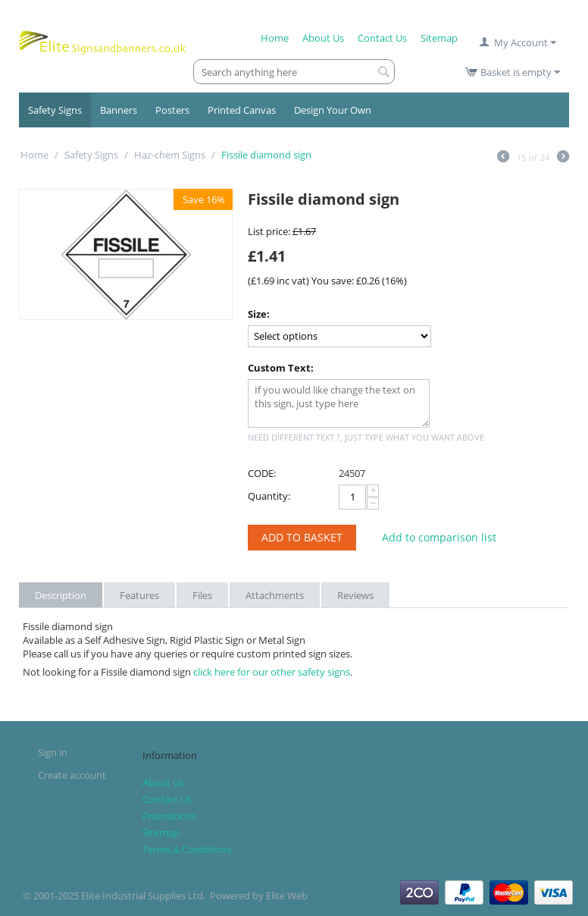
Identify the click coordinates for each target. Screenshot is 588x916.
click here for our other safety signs (272, 672)
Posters (172, 110)
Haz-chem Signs (170, 155)
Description (61, 595)
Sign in (53, 752)
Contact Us (382, 38)
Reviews (355, 595)
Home (275, 38)
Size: (259, 314)
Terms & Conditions (187, 849)
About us (163, 783)
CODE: (262, 473)
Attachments (275, 595)
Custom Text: (281, 368)
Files (202, 595)
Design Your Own (333, 110)
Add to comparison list (439, 537)
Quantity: (269, 496)
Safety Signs (55, 110)
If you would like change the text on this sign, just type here (339, 403)
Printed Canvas (242, 110)
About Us (323, 38)
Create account (72, 775)
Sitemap (439, 38)
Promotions (169, 816)
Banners (119, 110)
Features (139, 595)
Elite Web (287, 896)
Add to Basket (302, 537)
